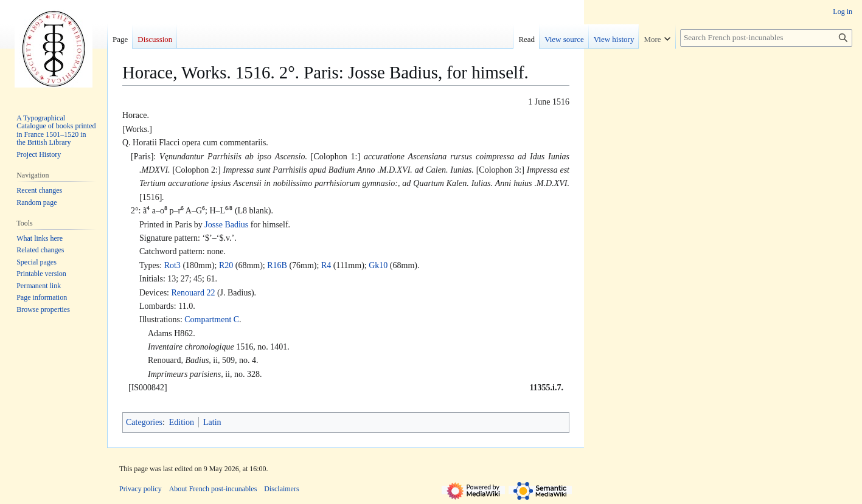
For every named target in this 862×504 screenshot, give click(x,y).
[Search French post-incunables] (766, 38)
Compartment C (212, 319)
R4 (326, 265)
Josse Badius (226, 225)
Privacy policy (141, 489)
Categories (144, 422)
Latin (212, 422)
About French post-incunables (213, 489)
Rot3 (172, 265)
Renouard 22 (193, 293)
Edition (182, 422)
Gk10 (378, 265)
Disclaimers (281, 489)
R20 (226, 265)
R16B (277, 265)
